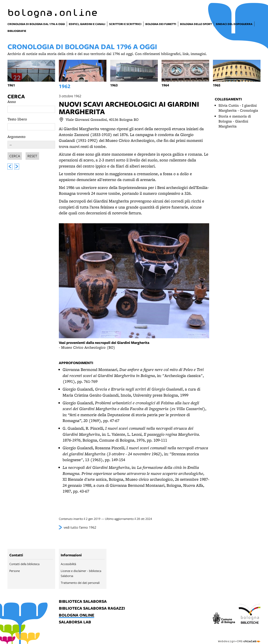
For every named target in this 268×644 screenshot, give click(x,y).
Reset (32, 155)
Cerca (16, 96)
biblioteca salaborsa (83, 602)
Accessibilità (68, 564)
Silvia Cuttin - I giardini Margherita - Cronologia (238, 108)
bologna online (77, 615)
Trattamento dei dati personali (80, 583)
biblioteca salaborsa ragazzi (92, 608)
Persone (15, 571)
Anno (12, 102)
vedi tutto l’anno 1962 (80, 527)
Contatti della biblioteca (24, 564)
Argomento (17, 137)
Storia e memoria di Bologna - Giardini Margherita (235, 121)
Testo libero (17, 119)
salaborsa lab (75, 622)
